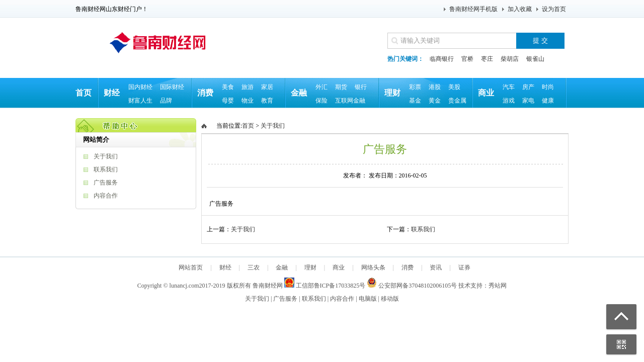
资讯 (436, 267)
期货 (341, 87)
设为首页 (554, 9)
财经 (112, 93)
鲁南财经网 (268, 286)
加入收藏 (520, 9)
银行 (361, 87)
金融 (299, 93)
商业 (486, 93)
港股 (435, 87)
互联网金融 (350, 101)
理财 (392, 93)
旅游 (248, 87)
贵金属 (457, 101)
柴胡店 (510, 59)
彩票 (415, 87)
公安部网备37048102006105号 (412, 286)
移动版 (390, 299)
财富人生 (140, 101)
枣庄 (487, 59)
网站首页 (191, 267)
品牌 (166, 101)
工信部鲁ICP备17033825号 (325, 286)
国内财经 (140, 87)
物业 (248, 101)
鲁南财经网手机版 (473, 9)
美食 (228, 87)
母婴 (228, 101)
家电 (528, 101)
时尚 (548, 87)
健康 (548, 101)
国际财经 (172, 87)
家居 (267, 87)
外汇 (321, 87)
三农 (254, 267)
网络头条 (373, 267)
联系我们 (106, 169)
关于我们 (106, 156)
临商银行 (442, 59)
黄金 (435, 101)
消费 (205, 93)
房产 (528, 87)
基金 (415, 101)
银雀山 (535, 59)
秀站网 (498, 286)
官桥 (467, 59)
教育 (267, 101)
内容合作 (106, 196)
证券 (464, 267)
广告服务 (106, 183)
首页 (84, 93)
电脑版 (368, 299)
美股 (454, 87)
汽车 (509, 87)
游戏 (509, 101)
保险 (321, 101)
